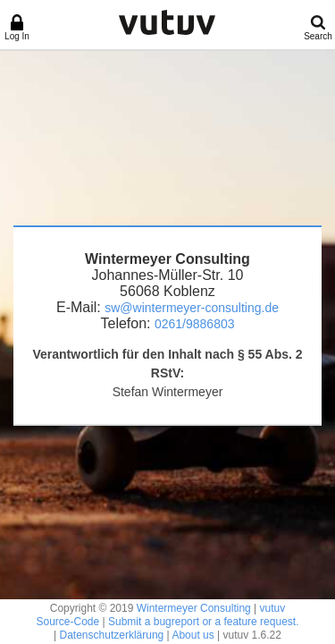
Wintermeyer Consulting (194, 608)
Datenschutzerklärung (112, 635)
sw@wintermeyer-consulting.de (192, 308)
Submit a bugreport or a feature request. (203, 622)
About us (193, 635)
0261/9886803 (195, 324)
